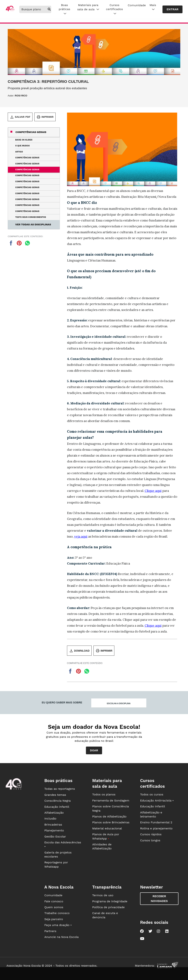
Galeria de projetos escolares (58, 854)
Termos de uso (103, 895)
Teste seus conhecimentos (31, 217)
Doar (94, 750)
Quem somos (54, 907)
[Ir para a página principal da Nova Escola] (10, 11)
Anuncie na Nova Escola (61, 937)
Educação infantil (57, 807)
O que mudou (22, 146)
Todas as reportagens (59, 789)
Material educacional (107, 828)
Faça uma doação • (58, 925)
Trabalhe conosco (57, 913)
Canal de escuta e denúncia (105, 915)
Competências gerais (31, 132)
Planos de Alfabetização (109, 816)
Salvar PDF (20, 117)
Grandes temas (55, 795)
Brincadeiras (53, 825)
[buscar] (49, 9)
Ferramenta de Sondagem (111, 800)
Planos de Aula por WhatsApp (106, 836)
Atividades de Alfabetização (102, 846)
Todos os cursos (152, 794)
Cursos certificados (114, 9)
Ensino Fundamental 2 (156, 822)
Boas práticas (64, 9)
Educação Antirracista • (157, 800)
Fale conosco (54, 901)
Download (79, 651)
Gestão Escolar (55, 836)
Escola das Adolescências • (63, 844)
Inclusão (50, 818)
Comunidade (137, 5)
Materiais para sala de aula (88, 7)
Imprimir (45, 117)
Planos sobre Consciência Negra (110, 808)
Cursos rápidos (151, 834)
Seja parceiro (54, 919)
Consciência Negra (57, 801)
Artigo (19, 152)
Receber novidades (159, 899)
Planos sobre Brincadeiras (111, 822)
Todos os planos (104, 794)
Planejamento (54, 830)
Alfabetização (54, 813)
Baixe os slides (24, 140)
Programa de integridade (110, 901)
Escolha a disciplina (119, 703)
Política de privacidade (108, 907)
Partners (50, 931)
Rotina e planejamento (156, 828)
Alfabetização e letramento (151, 814)
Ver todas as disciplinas (33, 224)
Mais (153, 7)
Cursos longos (150, 840)
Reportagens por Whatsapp (56, 864)
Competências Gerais (27, 158)
